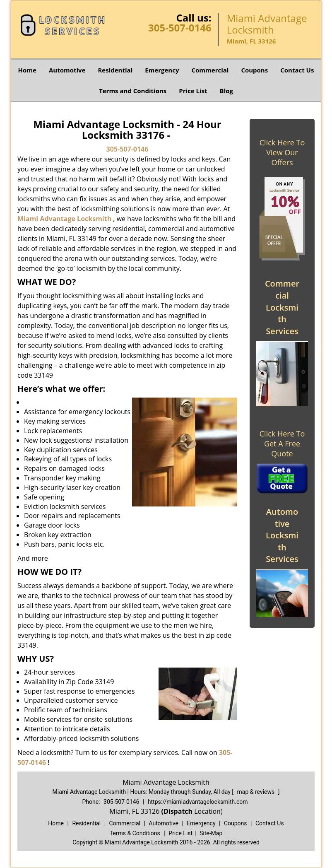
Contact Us (297, 70)
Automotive (67, 70)
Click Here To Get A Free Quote (282, 444)
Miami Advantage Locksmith (64, 219)
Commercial (210, 70)
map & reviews (257, 792)
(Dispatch (178, 811)
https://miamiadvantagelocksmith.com (198, 802)
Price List (193, 91)
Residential (115, 70)
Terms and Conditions (133, 91)
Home (27, 70)
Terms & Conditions (135, 833)
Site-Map (211, 833)
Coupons (254, 70)
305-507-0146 (180, 28)
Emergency (162, 70)
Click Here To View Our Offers (282, 152)
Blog (226, 91)
